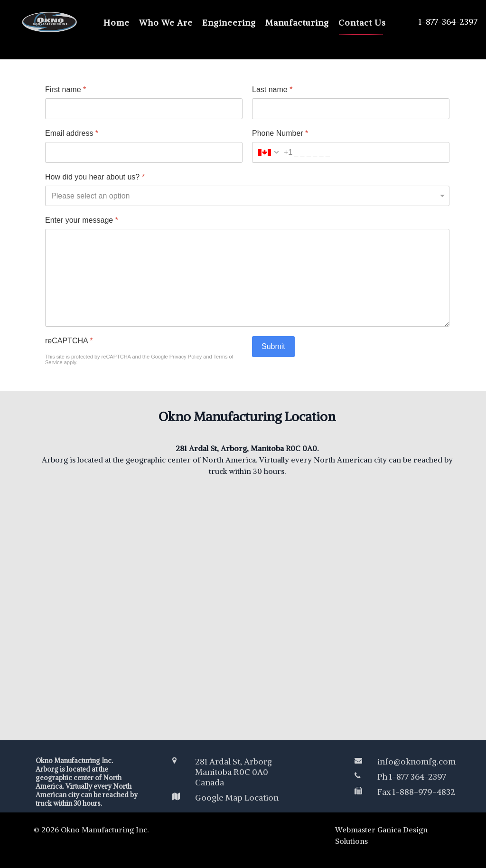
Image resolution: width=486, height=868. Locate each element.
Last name (272, 90)
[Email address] (144, 152)
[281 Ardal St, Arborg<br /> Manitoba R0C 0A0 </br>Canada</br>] (247, 772)
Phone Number (280, 133)
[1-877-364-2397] (437, 22)
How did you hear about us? (95, 177)
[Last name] (351, 109)
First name (65, 90)
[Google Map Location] (247, 798)
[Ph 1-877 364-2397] (407, 777)
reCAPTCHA (69, 341)
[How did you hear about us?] (247, 196)
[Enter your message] (247, 278)
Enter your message (82, 220)
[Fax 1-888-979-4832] (407, 792)
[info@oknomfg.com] (407, 762)
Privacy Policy (186, 357)
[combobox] (272, 152)
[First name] (144, 109)
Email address (72, 133)
